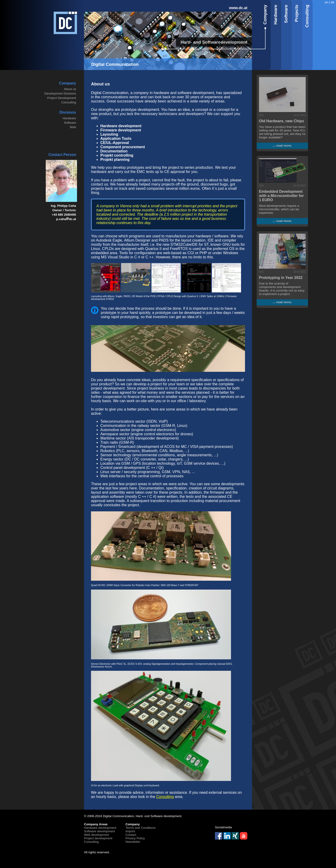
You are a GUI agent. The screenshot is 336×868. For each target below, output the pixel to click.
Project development (98, 838)
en (327, 2)
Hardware (69, 118)
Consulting (69, 102)
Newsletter (133, 842)
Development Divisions (60, 93)
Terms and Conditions (141, 828)
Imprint (130, 831)
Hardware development (100, 828)
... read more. (282, 146)
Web (73, 127)
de (333, 2)
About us (70, 89)
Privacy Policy (135, 838)
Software (70, 123)
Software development (100, 831)
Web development (96, 835)
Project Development (62, 98)
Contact (131, 835)
